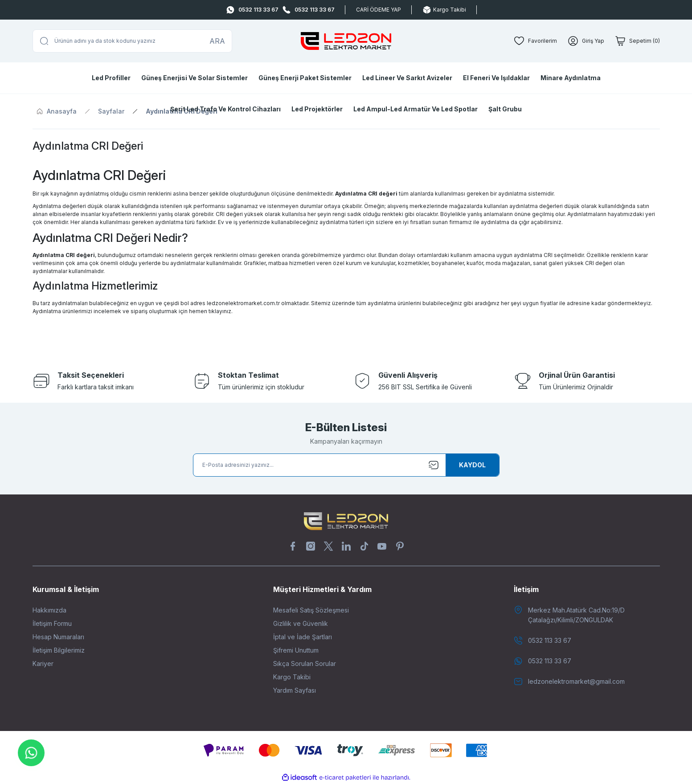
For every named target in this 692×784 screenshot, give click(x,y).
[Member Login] (586, 41)
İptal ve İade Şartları (303, 637)
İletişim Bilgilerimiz (59, 650)
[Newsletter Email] (346, 465)
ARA (217, 41)
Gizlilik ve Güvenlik (301, 623)
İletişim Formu (52, 623)
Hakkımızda (49, 610)
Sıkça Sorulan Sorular (305, 664)
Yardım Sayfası (295, 690)
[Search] (132, 41)
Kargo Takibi (292, 677)
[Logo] (346, 41)
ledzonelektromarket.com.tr (243, 303)
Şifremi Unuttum (296, 650)
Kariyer (43, 664)
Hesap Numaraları (58, 637)
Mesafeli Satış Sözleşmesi (311, 610)
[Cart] (637, 41)
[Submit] (472, 465)
